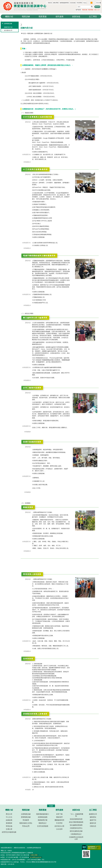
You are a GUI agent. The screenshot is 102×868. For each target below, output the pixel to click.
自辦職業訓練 (38, 33)
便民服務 (59, 17)
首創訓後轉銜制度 (76, 819)
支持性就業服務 (43, 826)
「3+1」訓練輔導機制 (76, 815)
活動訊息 (93, 826)
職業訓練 (85, 10)
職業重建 (91, 10)
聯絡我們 (59, 817)
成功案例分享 (8, 30)
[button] (92, 7)
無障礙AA (94, 848)
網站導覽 (56, 3)
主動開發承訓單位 (76, 828)
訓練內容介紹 (8, 27)
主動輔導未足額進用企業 (76, 838)
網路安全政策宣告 (20, 848)
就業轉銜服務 (43, 817)
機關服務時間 (59, 820)
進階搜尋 (97, 7)
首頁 (24, 33)
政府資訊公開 (59, 826)
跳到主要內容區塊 (1, 1)
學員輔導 (26, 820)
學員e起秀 (26, 826)
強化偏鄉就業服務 (76, 825)
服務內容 (93, 823)
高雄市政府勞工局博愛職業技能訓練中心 (26, 6)
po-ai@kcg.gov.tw (36, 857)
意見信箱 (73, 3)
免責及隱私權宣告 (6, 848)
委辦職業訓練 (26, 817)
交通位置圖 (34, 855)
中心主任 (9, 817)
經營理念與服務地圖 (9, 832)
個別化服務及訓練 (76, 831)
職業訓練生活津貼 (26, 823)
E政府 (84, 847)
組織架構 (9, 820)
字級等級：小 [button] (89, 3)
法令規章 (59, 829)
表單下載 (59, 814)
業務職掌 (9, 823)
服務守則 (93, 820)
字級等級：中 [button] (91, 3)
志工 (99, 10)
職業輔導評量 (43, 820)
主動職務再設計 (76, 834)
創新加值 (76, 17)
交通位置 (9, 829)
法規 (95, 10)
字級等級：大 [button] (94, 3)
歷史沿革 (9, 814)
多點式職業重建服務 (76, 822)
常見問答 (79, 3)
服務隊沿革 (93, 814)
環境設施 (9, 826)
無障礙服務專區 (64, 3)
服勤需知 (93, 817)
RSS (85, 3)
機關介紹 (9, 17)
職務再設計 (43, 823)
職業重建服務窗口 (43, 814)
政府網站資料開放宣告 (34, 848)
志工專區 (93, 17)
